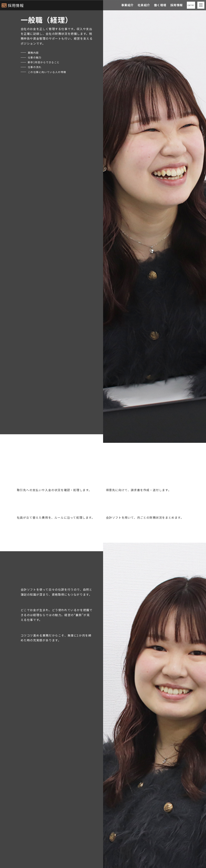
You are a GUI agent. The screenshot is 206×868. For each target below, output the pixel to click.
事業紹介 (127, 5)
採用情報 (17, 5)
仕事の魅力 (36, 57)
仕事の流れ (36, 67)
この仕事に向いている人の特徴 (50, 72)
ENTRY (191, 5)
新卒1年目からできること (46, 62)
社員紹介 (144, 5)
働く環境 (160, 5)
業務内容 (34, 52)
